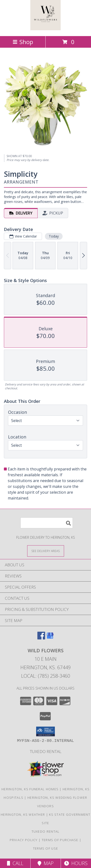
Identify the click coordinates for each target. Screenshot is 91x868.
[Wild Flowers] (45, 29)
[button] (45, 731)
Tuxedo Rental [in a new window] (46, 751)
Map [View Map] (46, 863)
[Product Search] (47, 523)
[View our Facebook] (41, 638)
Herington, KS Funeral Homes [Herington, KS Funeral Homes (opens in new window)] (30, 789)
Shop (23, 42)
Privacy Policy (24, 840)
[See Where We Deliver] (46, 551)
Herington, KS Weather (23, 814)
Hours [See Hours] (76, 863)
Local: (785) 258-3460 (46, 676)
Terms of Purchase (60, 840)
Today (54, 236)
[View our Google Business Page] (50, 638)
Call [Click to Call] (15, 863)
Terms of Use (46, 848)
